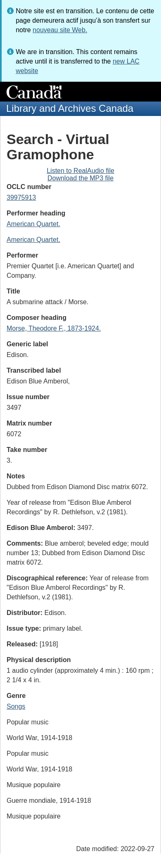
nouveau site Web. (60, 30)
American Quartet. (33, 224)
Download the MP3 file (80, 178)
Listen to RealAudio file (80, 171)
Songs (16, 706)
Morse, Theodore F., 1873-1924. (54, 328)
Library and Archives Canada (70, 108)
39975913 (21, 197)
